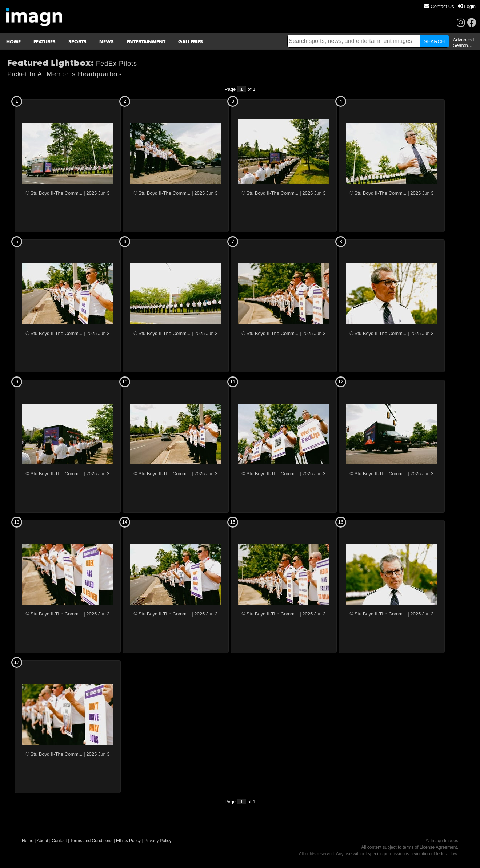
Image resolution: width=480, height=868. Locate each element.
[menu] (450, 6)
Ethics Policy (128, 841)
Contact (59, 841)
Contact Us (439, 6)
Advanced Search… (463, 43)
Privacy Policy (158, 841)
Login (467, 6)
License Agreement (438, 847)
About (42, 841)
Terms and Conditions (91, 841)
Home (28, 841)
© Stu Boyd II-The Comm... (54, 193)
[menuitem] (439, 6)
